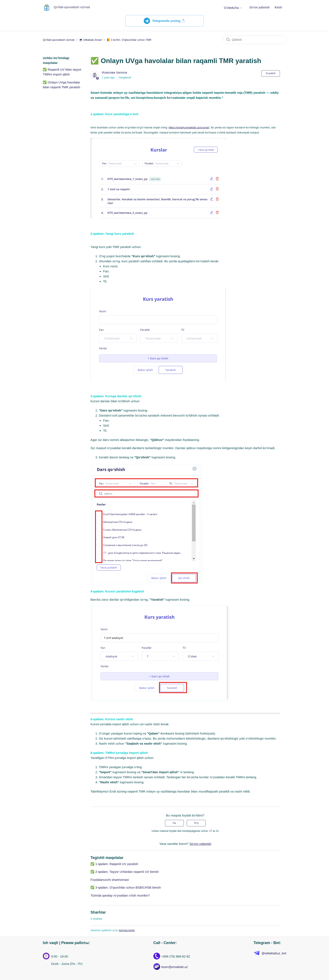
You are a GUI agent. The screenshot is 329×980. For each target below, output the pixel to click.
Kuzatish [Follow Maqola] (271, 73)
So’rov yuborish (259, 7)
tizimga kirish (127, 930)
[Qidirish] (255, 40)
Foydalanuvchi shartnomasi (110, 880)
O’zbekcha (233, 8)
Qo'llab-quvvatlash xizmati (59, 40)
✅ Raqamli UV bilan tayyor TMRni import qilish (62, 72)
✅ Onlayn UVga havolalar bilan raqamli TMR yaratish (61, 85)
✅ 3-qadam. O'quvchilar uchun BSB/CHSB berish (126, 887)
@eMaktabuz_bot (274, 953)
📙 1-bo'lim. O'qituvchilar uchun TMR (129, 40)
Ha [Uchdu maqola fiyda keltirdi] (174, 823)
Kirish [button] (278, 7)
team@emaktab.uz (175, 967)
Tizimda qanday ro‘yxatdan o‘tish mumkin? (120, 895)
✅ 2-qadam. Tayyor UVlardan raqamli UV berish (125, 872)
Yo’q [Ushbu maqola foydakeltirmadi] (196, 823)
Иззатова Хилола (114, 72)
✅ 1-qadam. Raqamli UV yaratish (114, 864)
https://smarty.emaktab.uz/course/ (189, 127)
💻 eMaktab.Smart (90, 40)
